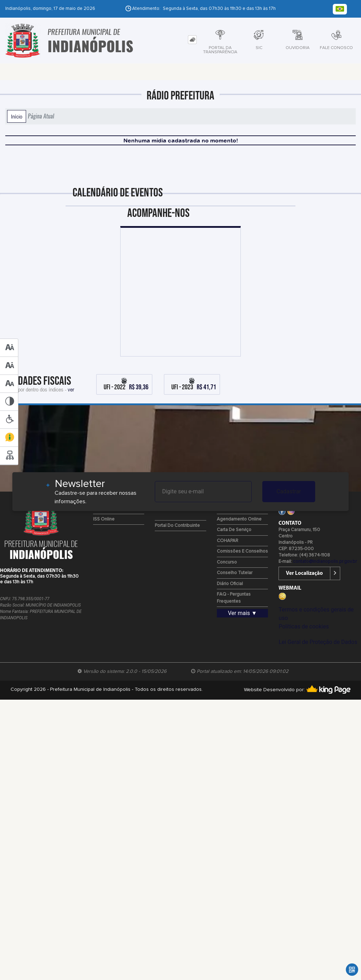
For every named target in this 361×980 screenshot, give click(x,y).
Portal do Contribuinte (177, 526)
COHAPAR (228, 541)
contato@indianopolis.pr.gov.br (325, 562)
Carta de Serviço (234, 530)
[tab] (192, 40)
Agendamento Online (239, 519)
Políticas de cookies (304, 626)
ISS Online (104, 519)
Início (17, 116)
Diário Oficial (230, 584)
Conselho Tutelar (235, 573)
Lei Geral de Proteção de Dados (318, 642)
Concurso (227, 562)
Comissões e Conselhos (242, 551)
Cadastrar (289, 491)
